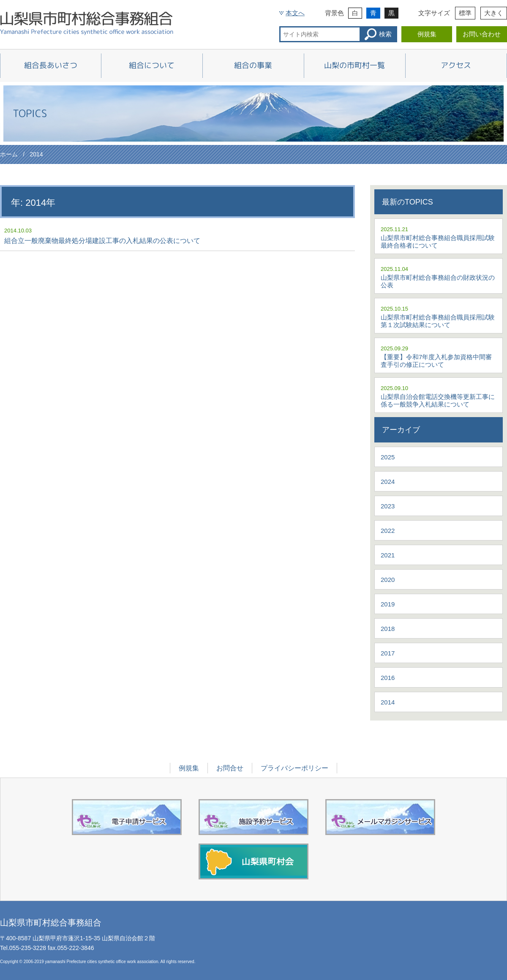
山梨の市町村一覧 (354, 65)
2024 (388, 482)
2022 (388, 531)
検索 (378, 34)
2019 (388, 604)
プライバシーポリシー (294, 768)
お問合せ (230, 768)
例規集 (427, 34)
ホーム (9, 154)
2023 (388, 506)
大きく (494, 13)
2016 (388, 678)
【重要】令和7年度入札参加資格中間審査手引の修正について (436, 361)
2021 (388, 555)
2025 (388, 457)
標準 (465, 13)
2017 (388, 653)
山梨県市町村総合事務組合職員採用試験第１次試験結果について (438, 321)
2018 (388, 629)
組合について (152, 65)
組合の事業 (253, 65)
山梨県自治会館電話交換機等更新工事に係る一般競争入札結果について (438, 400)
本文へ (295, 13)
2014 (388, 702)
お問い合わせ (482, 34)
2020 (388, 580)
